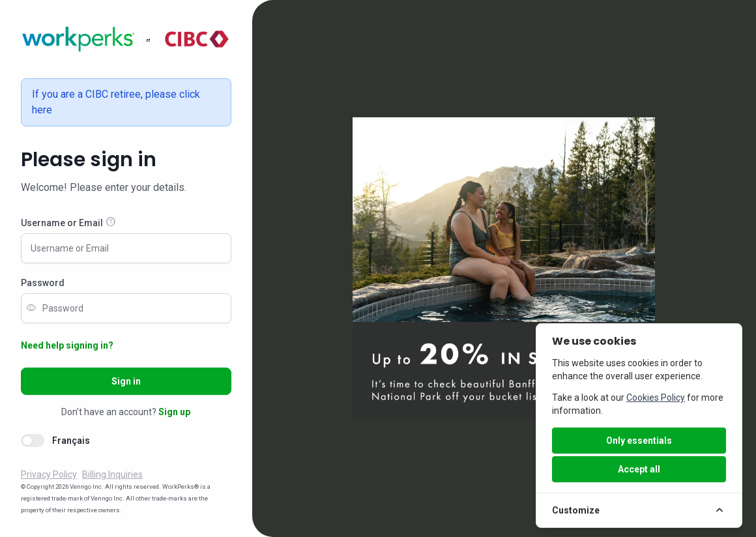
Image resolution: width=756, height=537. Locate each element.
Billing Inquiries (112, 474)
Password (43, 283)
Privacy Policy (49, 474)
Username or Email (62, 223)
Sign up (174, 412)
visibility (31, 308)
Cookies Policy (656, 398)
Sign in (126, 381)
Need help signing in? (67, 345)
